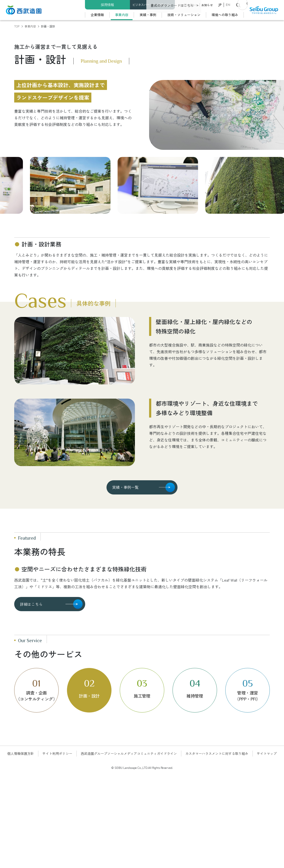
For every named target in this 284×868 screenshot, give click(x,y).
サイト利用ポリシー (57, 753)
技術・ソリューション (184, 15)
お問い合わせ (189, 5)
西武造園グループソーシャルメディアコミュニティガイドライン (129, 753)
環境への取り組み (225, 15)
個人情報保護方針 (21, 753)
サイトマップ (267, 753)
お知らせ (207, 5)
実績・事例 (148, 15)
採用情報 (107, 5)
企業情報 (97, 15)
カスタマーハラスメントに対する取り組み (217, 753)
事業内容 (122, 15)
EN (228, 5)
